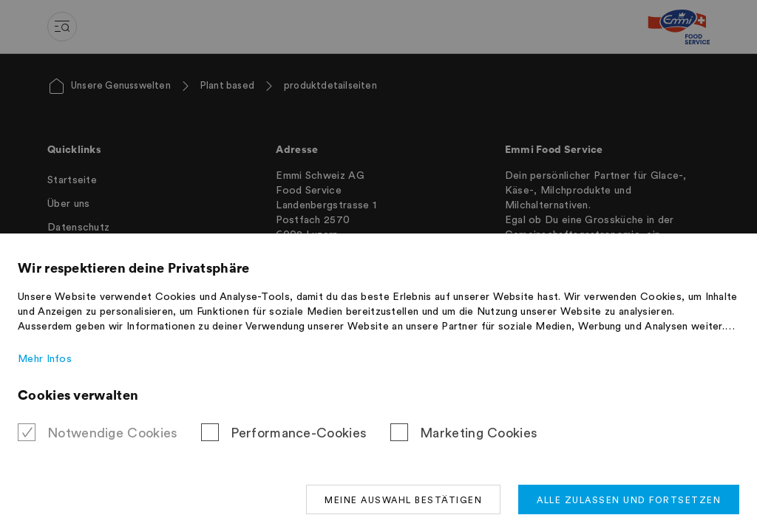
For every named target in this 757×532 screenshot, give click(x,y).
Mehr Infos (45, 359)
